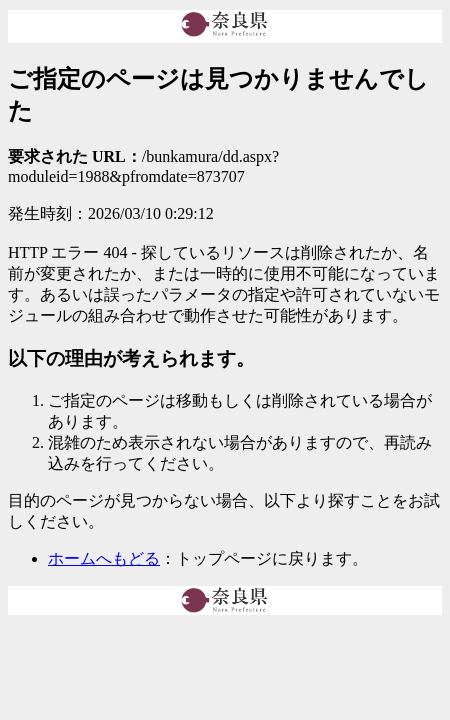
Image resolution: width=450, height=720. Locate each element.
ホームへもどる (104, 558)
